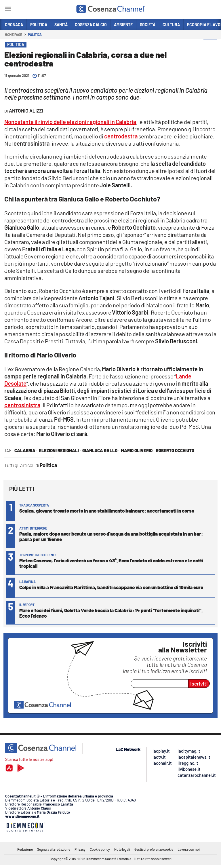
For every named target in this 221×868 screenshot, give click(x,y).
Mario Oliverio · (138, 450)
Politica (35, 35)
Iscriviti (199, 684)
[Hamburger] (8, 10)
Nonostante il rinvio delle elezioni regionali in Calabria (70, 122)
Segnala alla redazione (54, 849)
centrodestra (121, 136)
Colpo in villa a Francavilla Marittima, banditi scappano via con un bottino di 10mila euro (111, 587)
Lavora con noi (189, 849)
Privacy (80, 849)
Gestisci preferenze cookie (154, 849)
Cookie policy (100, 849)
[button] (210, 46)
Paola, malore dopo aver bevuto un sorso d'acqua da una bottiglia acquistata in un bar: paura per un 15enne (111, 536)
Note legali (122, 849)
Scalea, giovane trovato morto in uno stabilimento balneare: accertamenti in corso (107, 511)
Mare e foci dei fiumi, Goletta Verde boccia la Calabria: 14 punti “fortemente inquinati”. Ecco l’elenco (111, 613)
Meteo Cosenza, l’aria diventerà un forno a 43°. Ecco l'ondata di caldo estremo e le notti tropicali (111, 563)
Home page (14, 35)
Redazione (25, 849)
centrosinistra (22, 405)
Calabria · (26, 450)
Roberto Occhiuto (175, 450)
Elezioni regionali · (60, 450)
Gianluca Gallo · (101, 450)
